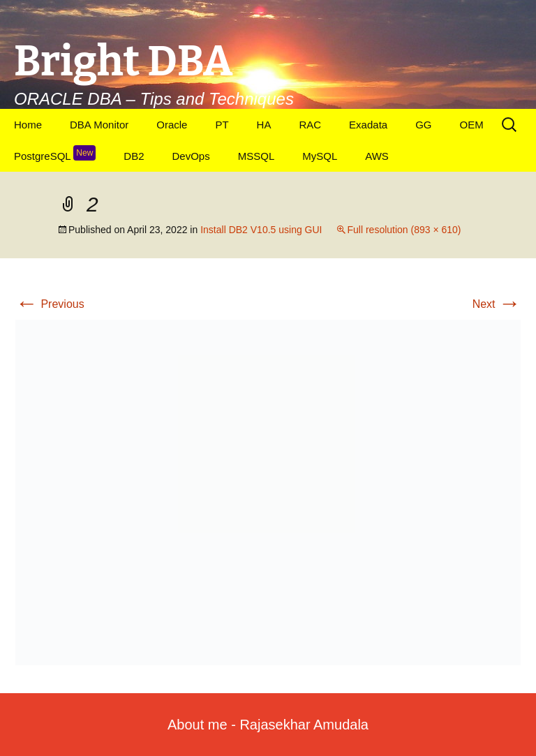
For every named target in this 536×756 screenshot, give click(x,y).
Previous (50, 304)
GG (423, 125)
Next (497, 304)
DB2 (134, 156)
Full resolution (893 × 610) (404, 230)
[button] (268, 492)
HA (264, 125)
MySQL (320, 156)
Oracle (172, 125)
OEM (471, 125)
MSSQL (256, 156)
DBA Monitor (99, 125)
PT (222, 125)
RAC (310, 125)
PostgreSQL (55, 154)
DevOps (191, 156)
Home (28, 125)
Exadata (368, 125)
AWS (377, 156)
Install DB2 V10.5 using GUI (261, 230)
